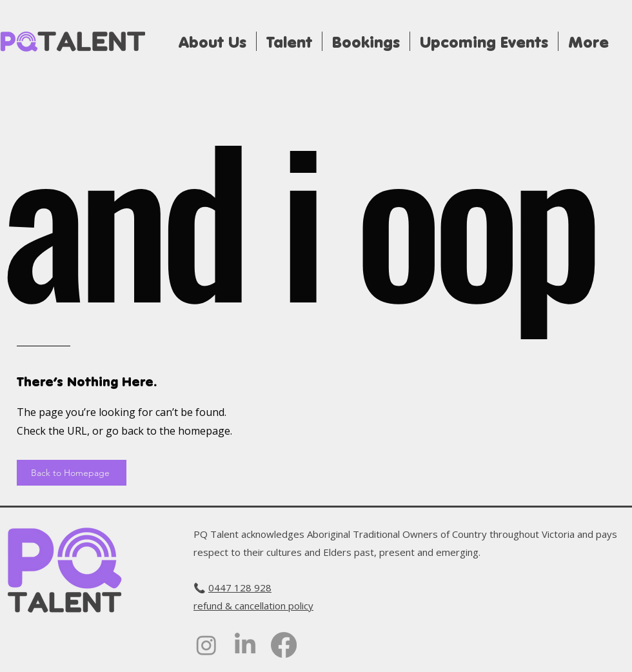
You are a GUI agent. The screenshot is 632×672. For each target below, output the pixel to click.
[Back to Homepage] (72, 473)
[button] (366, 41)
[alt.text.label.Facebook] (284, 645)
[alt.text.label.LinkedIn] (245, 645)
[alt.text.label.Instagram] (206, 645)
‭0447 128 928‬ (240, 588)
